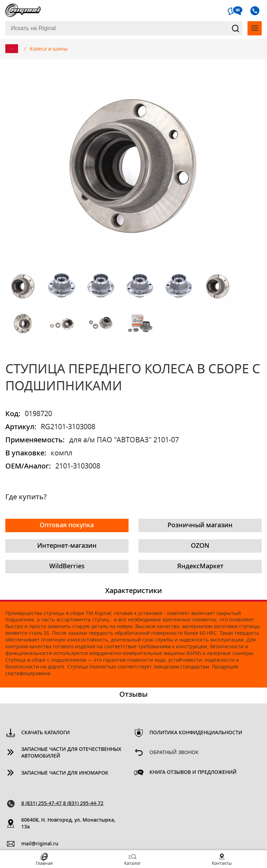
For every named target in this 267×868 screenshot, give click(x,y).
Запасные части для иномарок (65, 773)
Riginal (23, 11)
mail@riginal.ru (40, 844)
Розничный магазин (200, 525)
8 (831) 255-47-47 (41, 804)
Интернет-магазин (67, 546)
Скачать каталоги (46, 733)
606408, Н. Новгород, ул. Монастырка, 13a (68, 824)
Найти (235, 28)
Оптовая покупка (67, 525)
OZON (200, 546)
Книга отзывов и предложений (193, 772)
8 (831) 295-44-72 (83, 804)
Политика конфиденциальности (196, 733)
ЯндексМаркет (200, 567)
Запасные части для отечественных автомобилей (71, 753)
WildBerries (67, 567)
